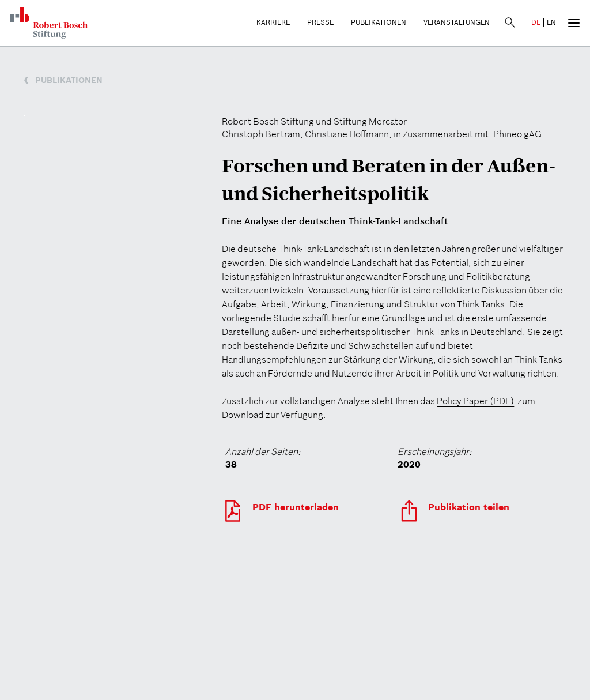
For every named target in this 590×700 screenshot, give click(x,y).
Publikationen (379, 22)
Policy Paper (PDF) (475, 401)
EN (551, 22)
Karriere (273, 22)
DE (536, 22)
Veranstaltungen (457, 22)
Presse (320, 22)
